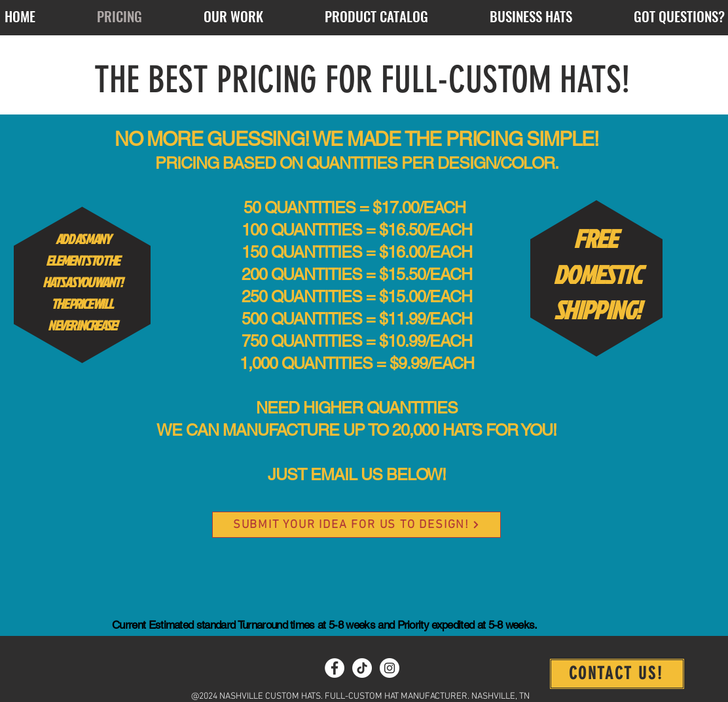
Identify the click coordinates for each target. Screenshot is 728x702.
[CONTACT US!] (617, 674)
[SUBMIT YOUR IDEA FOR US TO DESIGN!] (356, 525)
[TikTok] (362, 668)
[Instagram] (390, 668)
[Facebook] (335, 668)
